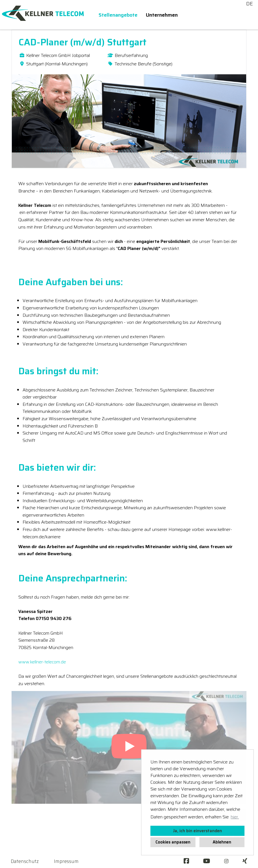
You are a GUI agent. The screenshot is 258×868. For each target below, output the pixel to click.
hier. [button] (235, 817)
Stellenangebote (118, 15)
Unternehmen (162, 15)
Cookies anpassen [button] (173, 842)
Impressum (66, 861)
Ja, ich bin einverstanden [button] (197, 831)
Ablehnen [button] (222, 842)
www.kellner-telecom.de (42, 662)
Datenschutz (25, 861)
